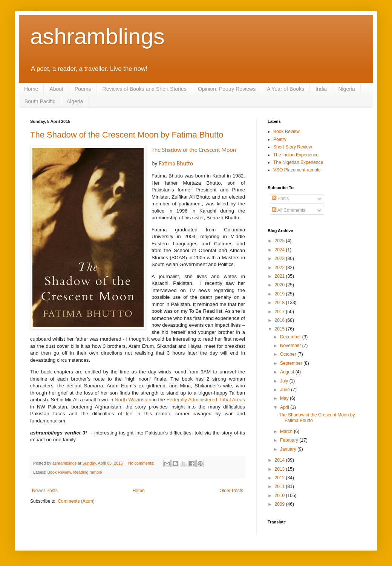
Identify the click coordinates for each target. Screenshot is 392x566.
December (291, 337)
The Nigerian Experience (298, 162)
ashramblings (97, 36)
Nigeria (346, 89)
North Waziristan (133, 400)
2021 (280, 276)
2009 (280, 504)
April (285, 407)
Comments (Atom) (76, 501)
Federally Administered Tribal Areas (206, 400)
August (288, 372)
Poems (83, 89)
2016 (280, 320)
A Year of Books (286, 89)
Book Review (59, 472)
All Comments (289, 210)
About (56, 89)
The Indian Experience (296, 155)
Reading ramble (87, 472)
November (291, 346)
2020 (280, 285)
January (289, 449)
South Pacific (40, 101)
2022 (280, 268)
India (321, 89)
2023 (280, 259)
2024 (280, 250)
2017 (280, 312)
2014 (280, 460)
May (285, 398)
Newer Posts (45, 491)
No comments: (142, 463)
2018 (280, 303)
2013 (280, 469)
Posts (280, 199)
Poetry (280, 139)
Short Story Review (293, 147)
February (290, 440)
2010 (280, 496)
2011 (280, 486)
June (286, 390)
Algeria (75, 101)
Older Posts (231, 491)
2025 (280, 241)
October (289, 354)
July (285, 381)
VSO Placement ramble (297, 170)
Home (31, 89)
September (292, 363)
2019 (280, 294)
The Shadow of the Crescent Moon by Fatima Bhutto (127, 135)
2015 (280, 329)
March (287, 431)
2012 (280, 478)
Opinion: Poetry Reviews (227, 89)
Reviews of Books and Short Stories (145, 89)
